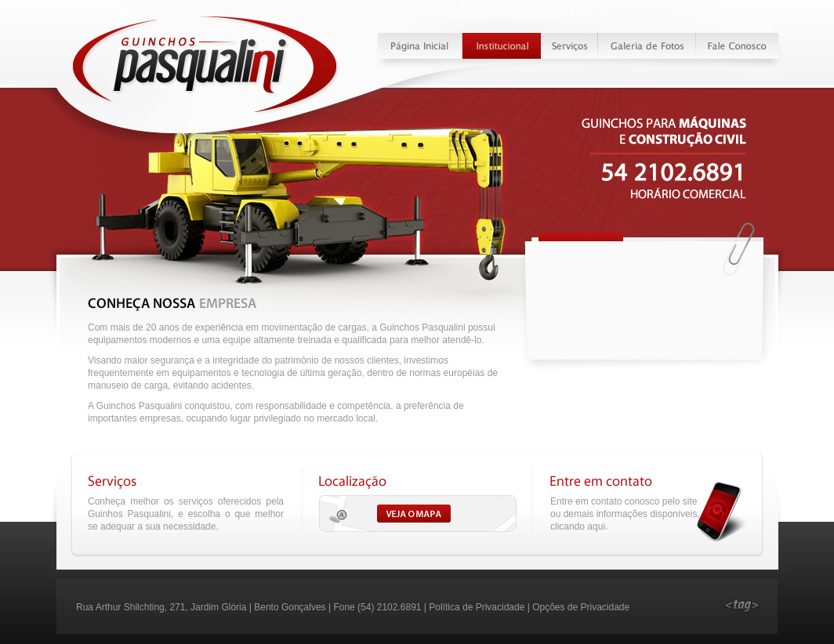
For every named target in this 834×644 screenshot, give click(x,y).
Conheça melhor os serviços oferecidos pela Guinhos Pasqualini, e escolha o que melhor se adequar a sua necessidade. (186, 514)
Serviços (570, 46)
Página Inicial (420, 46)
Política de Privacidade (477, 607)
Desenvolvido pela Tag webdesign (743, 607)
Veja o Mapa (418, 514)
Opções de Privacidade (581, 607)
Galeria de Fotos (647, 46)
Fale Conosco (737, 46)
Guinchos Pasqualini (206, 65)
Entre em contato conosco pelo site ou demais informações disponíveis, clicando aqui (625, 514)
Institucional (502, 46)
